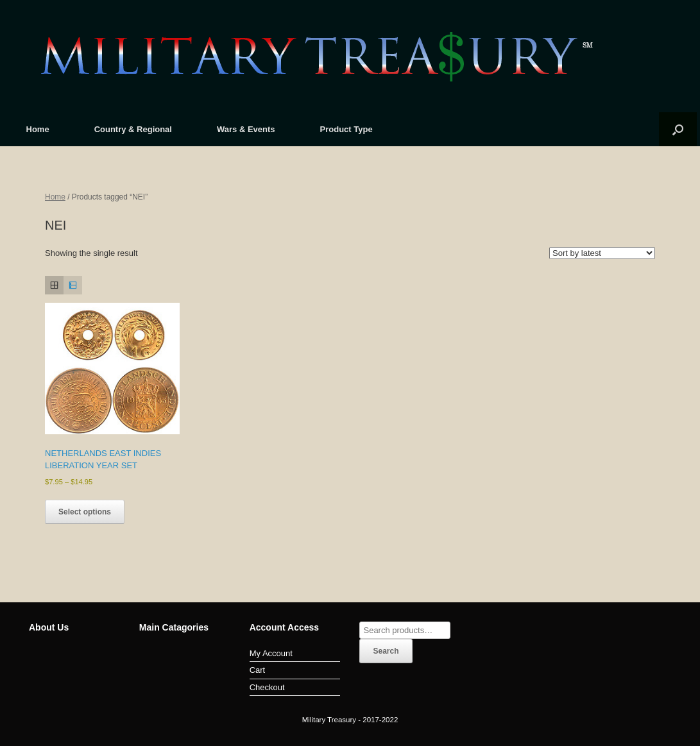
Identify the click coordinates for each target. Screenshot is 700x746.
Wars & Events (246, 129)
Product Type (346, 129)
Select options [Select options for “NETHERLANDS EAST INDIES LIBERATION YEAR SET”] (85, 512)
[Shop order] (602, 253)
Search (386, 651)
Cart (258, 670)
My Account (271, 653)
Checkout (267, 687)
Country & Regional (133, 129)
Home (38, 129)
